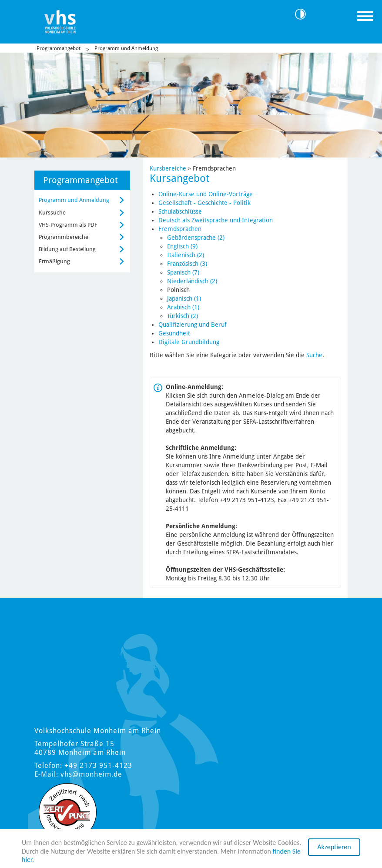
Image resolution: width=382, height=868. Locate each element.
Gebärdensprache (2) (196, 238)
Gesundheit (174, 333)
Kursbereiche (168, 168)
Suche (314, 355)
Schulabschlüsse (180, 211)
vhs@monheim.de (91, 774)
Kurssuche (52, 213)
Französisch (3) (187, 264)
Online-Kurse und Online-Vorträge (206, 194)
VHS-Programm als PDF (68, 225)
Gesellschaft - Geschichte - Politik (204, 203)
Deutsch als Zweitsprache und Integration (216, 220)
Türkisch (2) (183, 316)
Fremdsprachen (180, 229)
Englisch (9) (182, 246)
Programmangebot (59, 48)
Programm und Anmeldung (126, 48)
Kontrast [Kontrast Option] (304, 14)
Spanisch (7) (183, 272)
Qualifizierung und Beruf (193, 325)
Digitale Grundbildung (189, 342)
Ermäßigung (54, 261)
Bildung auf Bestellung (67, 249)
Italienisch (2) (186, 255)
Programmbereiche (64, 237)
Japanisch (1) (184, 298)
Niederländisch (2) (192, 281)
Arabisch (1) (183, 307)
